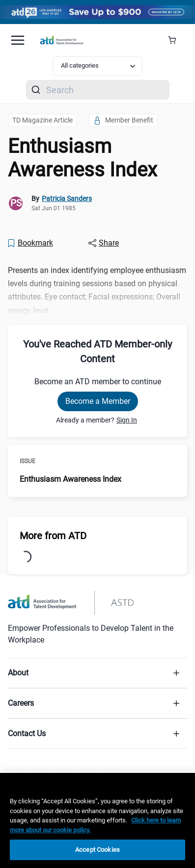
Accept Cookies (97, 850)
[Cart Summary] (176, 40)
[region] (97, 820)
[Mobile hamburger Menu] (18, 40)
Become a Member (98, 401)
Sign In (127, 420)
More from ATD (53, 536)
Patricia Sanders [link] (67, 198)
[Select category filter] (97, 66)
